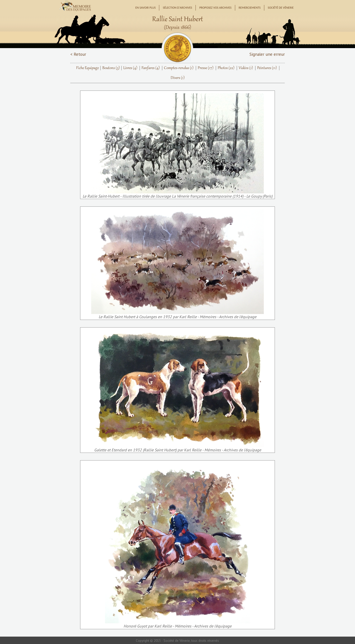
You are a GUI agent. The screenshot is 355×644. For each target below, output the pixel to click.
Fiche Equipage (88, 68)
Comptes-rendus (179, 68)
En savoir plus (146, 8)
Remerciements (250, 8)
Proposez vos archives (215, 8)
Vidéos (246, 68)
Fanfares (151, 68)
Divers (178, 78)
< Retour (78, 54)
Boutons (111, 68)
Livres (130, 68)
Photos (226, 68)
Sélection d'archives (177, 8)
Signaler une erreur (267, 54)
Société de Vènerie (281, 8)
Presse (206, 68)
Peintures (267, 68)
